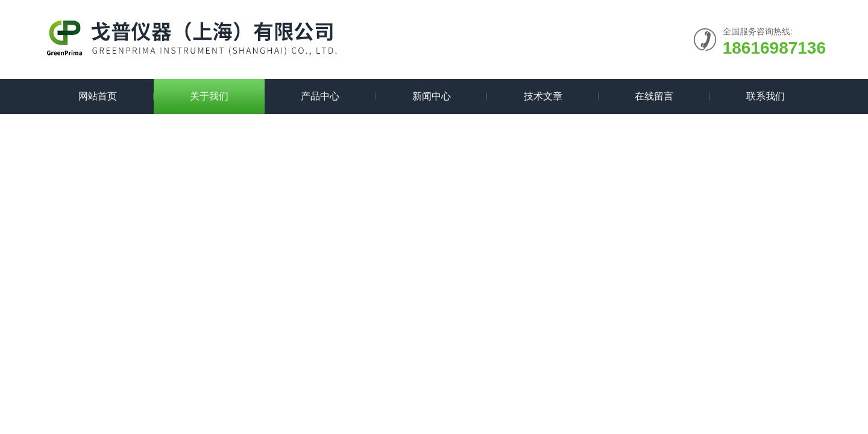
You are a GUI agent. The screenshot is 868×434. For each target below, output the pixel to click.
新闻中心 (432, 96)
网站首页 (98, 96)
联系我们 (766, 96)
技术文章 (543, 96)
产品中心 (320, 96)
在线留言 (654, 96)
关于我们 (209, 96)
